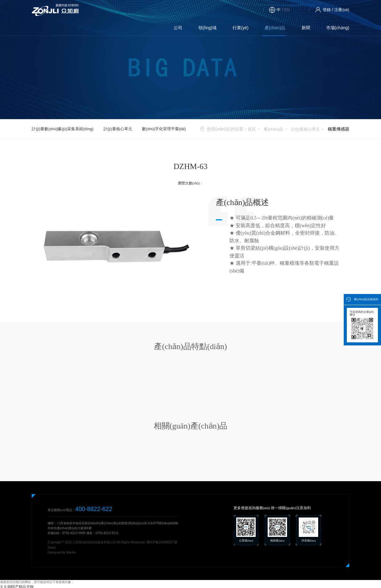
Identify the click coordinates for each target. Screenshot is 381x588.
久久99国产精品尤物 (14, 586)
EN (285, 10)
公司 (99, 10)
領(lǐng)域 (126, 10)
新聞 (213, 10)
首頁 (248, 129)
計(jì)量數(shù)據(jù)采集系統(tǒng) (63, 129)
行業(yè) (155, 10)
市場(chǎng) (242, 10)
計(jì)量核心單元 (118, 129)
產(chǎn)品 (186, 10)
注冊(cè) (341, 10)
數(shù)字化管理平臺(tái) (164, 129)
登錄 (325, 10)
